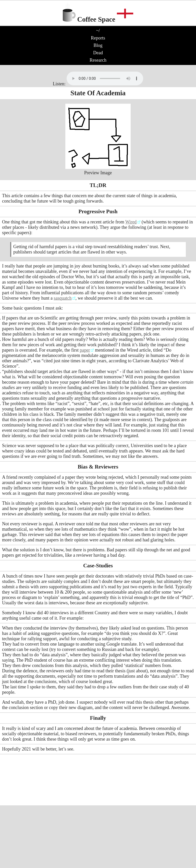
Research (98, 60)
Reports (98, 38)
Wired (131, 222)
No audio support (105, 78)
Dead (98, 53)
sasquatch (63, 298)
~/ (98, 31)
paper (85, 350)
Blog (98, 45)
